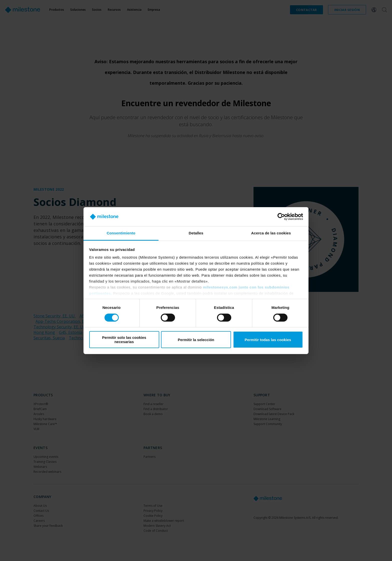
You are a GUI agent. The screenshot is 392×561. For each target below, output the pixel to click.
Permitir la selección (196, 340)
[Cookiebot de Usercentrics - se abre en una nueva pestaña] (281, 217)
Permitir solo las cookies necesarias (124, 340)
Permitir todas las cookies (268, 340)
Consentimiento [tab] (121, 233)
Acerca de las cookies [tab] (271, 233)
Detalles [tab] (196, 233)
